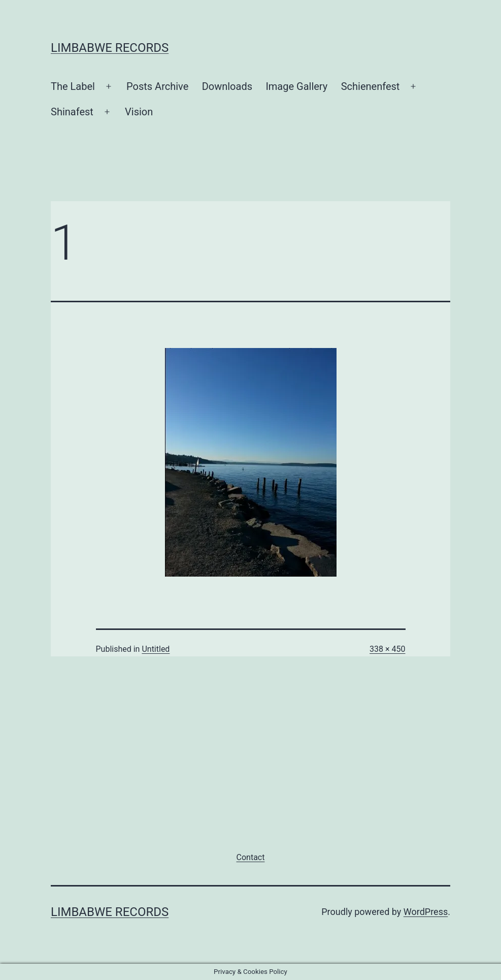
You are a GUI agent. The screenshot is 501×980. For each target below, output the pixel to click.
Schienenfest (371, 86)
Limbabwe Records (110, 48)
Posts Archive (157, 86)
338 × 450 (387, 649)
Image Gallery (296, 86)
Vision (139, 112)
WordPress (426, 912)
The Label (73, 86)
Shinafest (72, 112)
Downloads (227, 86)
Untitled (156, 649)
